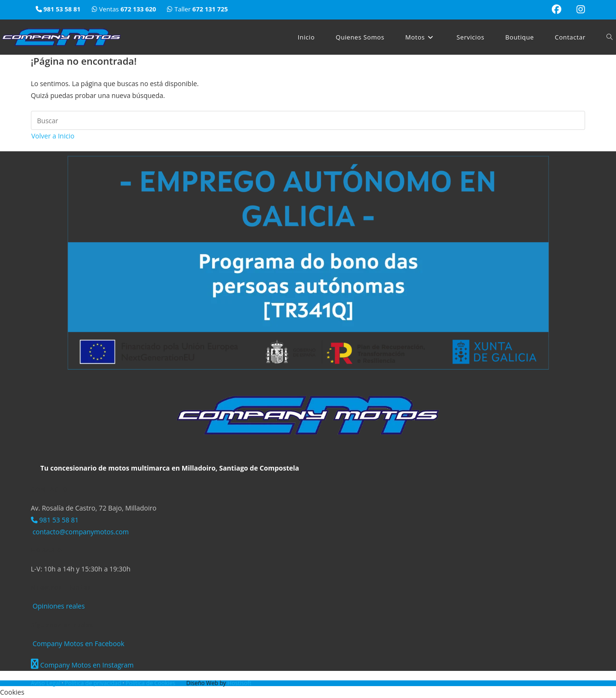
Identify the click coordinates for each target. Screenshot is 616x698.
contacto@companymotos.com (80, 532)
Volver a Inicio (53, 136)
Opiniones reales (58, 606)
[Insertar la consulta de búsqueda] (308, 120)
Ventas (125, 9)
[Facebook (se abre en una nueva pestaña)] (557, 10)
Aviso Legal (46, 683)
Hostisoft (239, 683)
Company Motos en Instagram (82, 665)
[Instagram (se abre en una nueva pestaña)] (577, 10)
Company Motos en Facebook (78, 644)
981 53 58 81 (55, 520)
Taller (197, 9)
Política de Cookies (151, 683)
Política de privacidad (94, 683)
